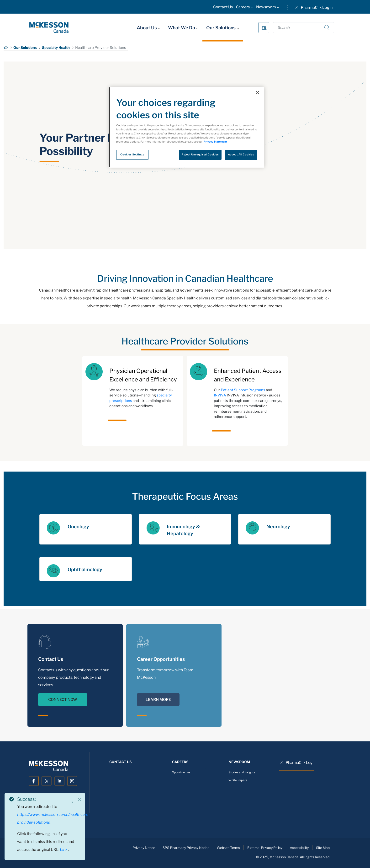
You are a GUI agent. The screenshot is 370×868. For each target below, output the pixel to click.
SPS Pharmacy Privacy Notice (186, 848)
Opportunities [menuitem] (181, 772)
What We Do (183, 28)
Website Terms (228, 848)
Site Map (323, 848)
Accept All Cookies (241, 154)
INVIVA (220, 395)
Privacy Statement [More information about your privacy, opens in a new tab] (215, 142)
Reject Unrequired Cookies (200, 154)
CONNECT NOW (63, 700)
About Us (149, 28)
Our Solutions (223, 28)
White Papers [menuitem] (238, 780)
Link (64, 850)
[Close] (79, 800)
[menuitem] (223, 8)
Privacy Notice (144, 848)
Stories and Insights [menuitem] (242, 772)
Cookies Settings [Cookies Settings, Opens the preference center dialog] (132, 154)
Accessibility (299, 848)
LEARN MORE (158, 700)
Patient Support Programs (243, 390)
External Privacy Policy (265, 848)
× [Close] (72, 802)
